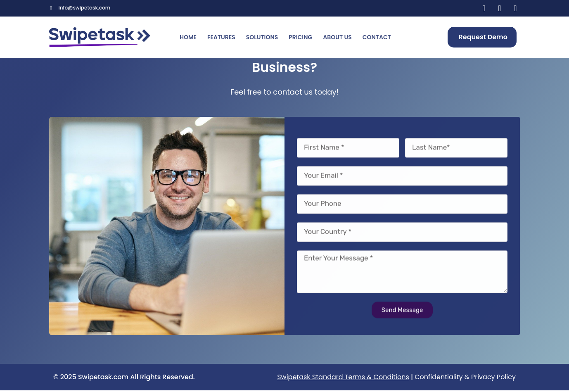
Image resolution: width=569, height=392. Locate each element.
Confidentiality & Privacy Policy (465, 379)
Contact (377, 37)
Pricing (300, 37)
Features (221, 37)
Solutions (262, 37)
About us (337, 37)
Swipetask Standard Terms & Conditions (343, 379)
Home (188, 37)
